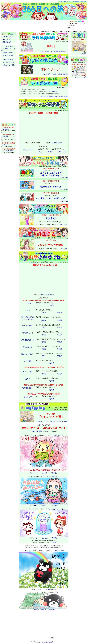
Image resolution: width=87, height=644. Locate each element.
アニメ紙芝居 (51, 421)
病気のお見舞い (28, 388)
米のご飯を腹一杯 (28, 340)
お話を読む (40, 421)
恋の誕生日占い (8, 53)
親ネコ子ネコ (28, 347)
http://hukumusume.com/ (47, 642)
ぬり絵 (45, 473)
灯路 (57, 592)
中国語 (60, 313)
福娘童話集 (5, 129)
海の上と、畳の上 (28, 354)
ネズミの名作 (28, 372)
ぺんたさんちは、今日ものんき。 (56, 509)
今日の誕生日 (7, 42)
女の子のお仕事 (8, 55)
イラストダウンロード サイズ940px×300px (44, 610)
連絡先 (54, 542)
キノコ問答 (28, 361)
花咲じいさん (28, 150)
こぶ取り (28, 303)
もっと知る (55, 51)
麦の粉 (28, 379)
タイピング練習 (62, 421)
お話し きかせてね (9, 65)
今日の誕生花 (7, 39)
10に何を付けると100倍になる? (51, 198)
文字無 (54, 473)
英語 (41, 152)
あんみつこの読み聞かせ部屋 (46, 295)
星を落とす (28, 397)
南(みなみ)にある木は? (51, 187)
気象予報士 (51, 219)
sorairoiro (55, 477)
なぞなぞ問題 (64, 178)
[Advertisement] (22, 2)
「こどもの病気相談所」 (8, 151)
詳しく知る (64, 249)
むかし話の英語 (8, 60)
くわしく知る (64, 224)
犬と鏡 (28, 311)
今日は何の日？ (8, 37)
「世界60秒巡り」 (6, 145)
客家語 (51, 152)
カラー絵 (34, 473)
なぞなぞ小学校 (8, 46)
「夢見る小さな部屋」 (57, 143)
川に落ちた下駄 (28, 333)
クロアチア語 (61, 152)
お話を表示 (83, 54)
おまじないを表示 (81, 77)
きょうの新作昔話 (8, 62)
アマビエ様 (35, 432)
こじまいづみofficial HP (53, 91)
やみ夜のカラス (28, 326)
